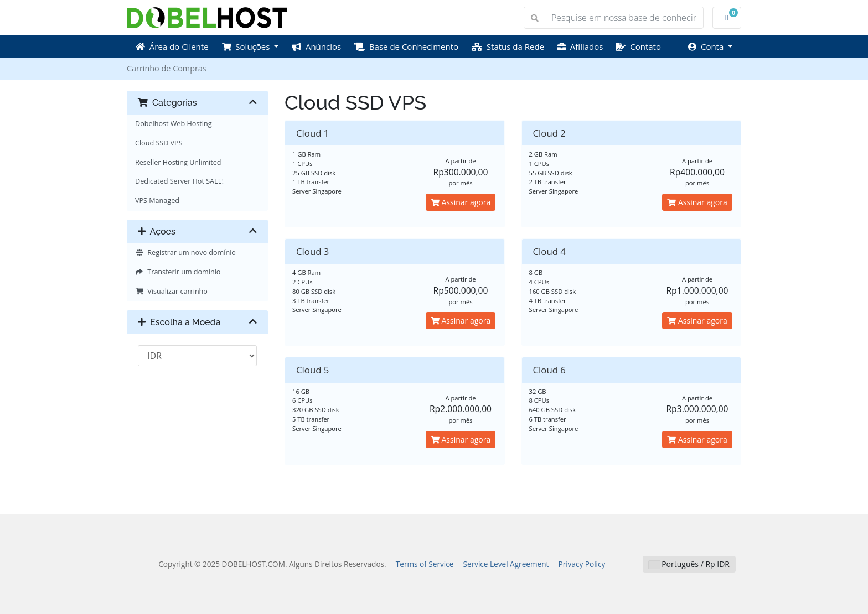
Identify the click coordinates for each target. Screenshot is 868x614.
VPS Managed (157, 201)
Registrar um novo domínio (185, 253)
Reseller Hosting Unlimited (178, 162)
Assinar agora (461, 202)
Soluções (247, 46)
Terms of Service (425, 564)
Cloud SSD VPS (159, 143)
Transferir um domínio (178, 272)
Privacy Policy (582, 564)
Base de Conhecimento (406, 46)
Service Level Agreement (506, 564)
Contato (639, 46)
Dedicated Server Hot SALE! (179, 181)
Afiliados (580, 46)
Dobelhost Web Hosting (174, 124)
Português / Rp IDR (689, 564)
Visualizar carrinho (171, 291)
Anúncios (316, 46)
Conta (707, 46)
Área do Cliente (172, 46)
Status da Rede (508, 46)
